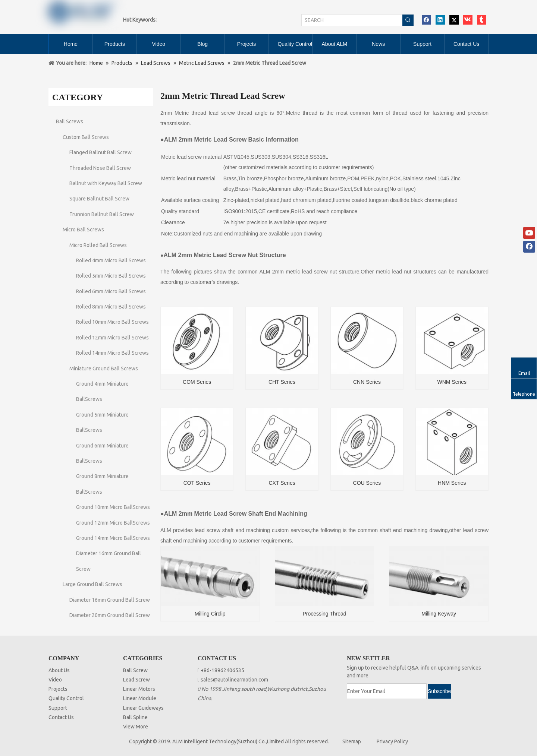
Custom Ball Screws (86, 137)
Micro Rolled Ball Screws (98, 245)
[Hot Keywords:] (408, 20)
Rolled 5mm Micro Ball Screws (111, 276)
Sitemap (352, 741)
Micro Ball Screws (83, 230)
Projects (58, 689)
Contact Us (61, 717)
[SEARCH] (352, 20)
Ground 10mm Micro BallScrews (113, 507)
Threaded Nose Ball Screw (100, 168)
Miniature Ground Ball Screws (104, 368)
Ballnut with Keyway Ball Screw (106, 183)
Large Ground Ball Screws (92, 584)
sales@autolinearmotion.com (234, 680)
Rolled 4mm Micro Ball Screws (111, 260)
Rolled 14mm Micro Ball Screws (112, 353)
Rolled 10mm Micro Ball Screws (112, 322)
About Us (59, 670)
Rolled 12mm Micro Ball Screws (112, 338)
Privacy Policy (392, 741)
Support (58, 708)
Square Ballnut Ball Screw (99, 199)
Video (55, 680)
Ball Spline (135, 717)
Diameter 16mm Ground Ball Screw (110, 600)
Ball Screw (135, 670)
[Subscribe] (439, 691)
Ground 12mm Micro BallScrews (113, 523)
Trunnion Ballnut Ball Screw (102, 214)
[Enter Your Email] (387, 691)
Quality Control (66, 698)
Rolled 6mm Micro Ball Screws (111, 291)
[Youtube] (529, 233)
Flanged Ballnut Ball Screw (101, 152)
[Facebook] (529, 247)
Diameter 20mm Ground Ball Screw (110, 615)
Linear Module (140, 698)
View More (136, 727)
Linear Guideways (143, 708)
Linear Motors (139, 689)
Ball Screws (70, 121)
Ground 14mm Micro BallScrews (113, 538)
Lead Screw (136, 680)
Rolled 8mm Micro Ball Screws (111, 307)
